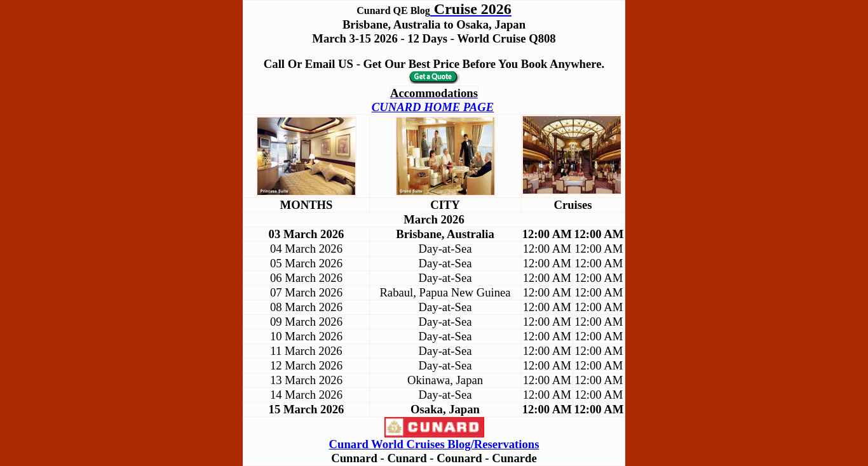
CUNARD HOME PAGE (433, 107)
